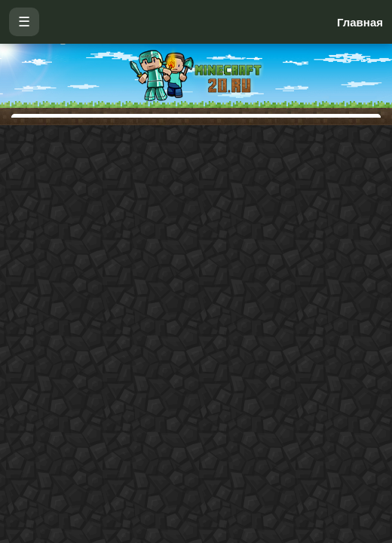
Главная (360, 22)
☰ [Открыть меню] (24, 22)
